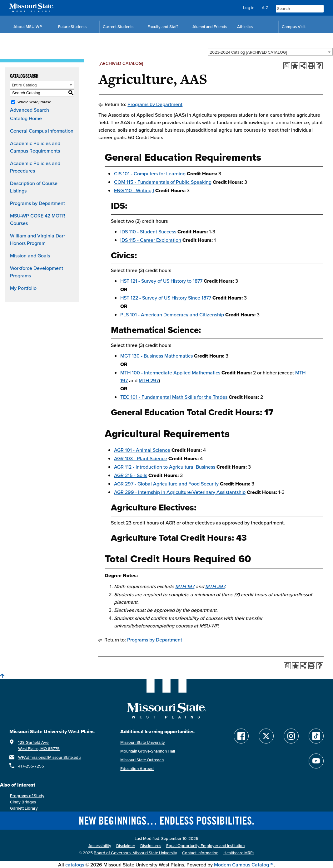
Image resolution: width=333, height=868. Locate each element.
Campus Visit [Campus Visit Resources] (294, 27)
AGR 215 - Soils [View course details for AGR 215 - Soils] (131, 475)
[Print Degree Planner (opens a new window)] (287, 66)
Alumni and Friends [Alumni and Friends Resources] (210, 27)
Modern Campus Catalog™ (244, 865)
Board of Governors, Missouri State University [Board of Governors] (135, 853)
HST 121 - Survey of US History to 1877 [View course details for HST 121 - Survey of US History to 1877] (161, 281)
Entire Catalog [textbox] (24, 85)
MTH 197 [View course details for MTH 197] (185, 586)
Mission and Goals (30, 256)
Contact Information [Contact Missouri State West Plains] (200, 853)
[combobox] (270, 52)
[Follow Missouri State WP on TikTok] (316, 736)
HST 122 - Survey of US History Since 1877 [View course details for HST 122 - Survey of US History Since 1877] (166, 298)
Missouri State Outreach (142, 760)
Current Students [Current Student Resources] (118, 27)
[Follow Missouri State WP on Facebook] (241, 736)
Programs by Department (37, 203)
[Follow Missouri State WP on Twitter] (266, 736)
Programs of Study (27, 796)
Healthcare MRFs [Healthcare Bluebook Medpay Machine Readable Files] (239, 853)
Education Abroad (137, 769)
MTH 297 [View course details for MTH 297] (149, 380)
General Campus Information (42, 131)
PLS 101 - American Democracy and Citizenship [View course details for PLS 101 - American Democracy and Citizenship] (172, 315)
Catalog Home (26, 118)
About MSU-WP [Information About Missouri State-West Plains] (28, 27)
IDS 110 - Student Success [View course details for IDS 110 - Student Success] (148, 232)
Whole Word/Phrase (34, 102)
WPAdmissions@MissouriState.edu (49, 757)
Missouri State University (143, 742)
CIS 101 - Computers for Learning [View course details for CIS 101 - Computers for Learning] (150, 173)
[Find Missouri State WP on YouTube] (316, 761)
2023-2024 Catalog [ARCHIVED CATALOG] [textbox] (248, 52)
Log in (249, 8)
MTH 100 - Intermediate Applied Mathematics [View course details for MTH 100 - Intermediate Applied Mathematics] (170, 373)
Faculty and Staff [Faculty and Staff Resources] (163, 27)
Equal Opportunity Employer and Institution (205, 846)
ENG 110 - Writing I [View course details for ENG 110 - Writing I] (134, 190)
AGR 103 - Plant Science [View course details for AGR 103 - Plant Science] (141, 458)
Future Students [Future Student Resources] (72, 27)
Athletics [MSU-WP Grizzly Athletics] (245, 27)
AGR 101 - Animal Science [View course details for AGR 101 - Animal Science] (142, 450)
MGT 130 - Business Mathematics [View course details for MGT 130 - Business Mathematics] (157, 356)
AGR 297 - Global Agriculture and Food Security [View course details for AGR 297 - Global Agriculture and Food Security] (166, 484)
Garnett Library (24, 808)
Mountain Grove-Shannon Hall (148, 751)
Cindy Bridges (23, 802)
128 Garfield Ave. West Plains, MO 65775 (39, 746)
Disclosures (151, 846)
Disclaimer (126, 846)
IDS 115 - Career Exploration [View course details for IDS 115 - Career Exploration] (151, 240)
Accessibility (100, 846)
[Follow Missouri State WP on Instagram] (291, 736)
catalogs (75, 865)
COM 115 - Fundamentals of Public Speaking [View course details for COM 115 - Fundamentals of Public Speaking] (163, 182)
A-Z (265, 8)
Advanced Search (30, 110)
